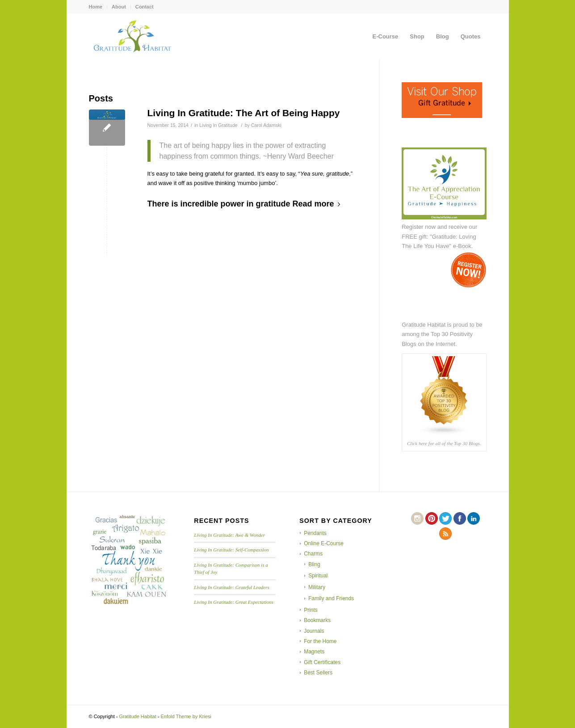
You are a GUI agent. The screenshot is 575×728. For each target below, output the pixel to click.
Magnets (314, 652)
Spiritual (318, 576)
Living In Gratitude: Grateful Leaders (231, 587)
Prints (311, 610)
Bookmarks (317, 620)
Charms (313, 554)
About (119, 7)
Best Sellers (318, 673)
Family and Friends (331, 598)
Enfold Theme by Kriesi (186, 716)
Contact (145, 7)
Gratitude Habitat (138, 716)
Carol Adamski (266, 125)
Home (96, 7)
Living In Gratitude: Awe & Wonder (229, 535)
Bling (314, 564)
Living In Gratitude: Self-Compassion (231, 550)
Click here (417, 443)
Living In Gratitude (218, 125)
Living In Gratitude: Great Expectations (234, 602)
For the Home (320, 641)
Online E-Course (324, 543)
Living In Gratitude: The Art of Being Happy (244, 113)
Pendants (315, 533)
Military (317, 587)
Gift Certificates (322, 662)
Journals (314, 631)
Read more (318, 204)
